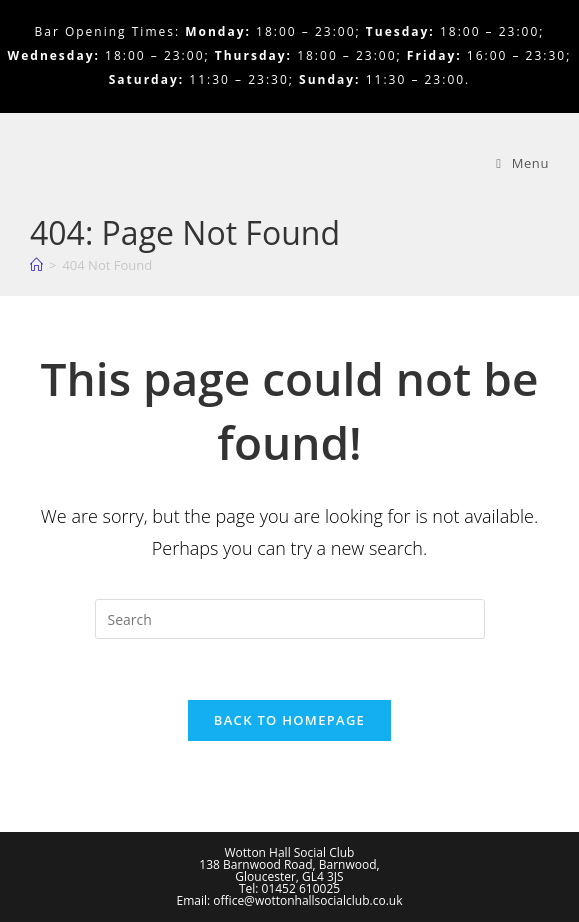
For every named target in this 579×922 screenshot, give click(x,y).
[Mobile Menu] (522, 163)
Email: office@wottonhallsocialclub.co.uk (290, 900)
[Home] (36, 265)
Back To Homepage (289, 720)
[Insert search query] (290, 619)
